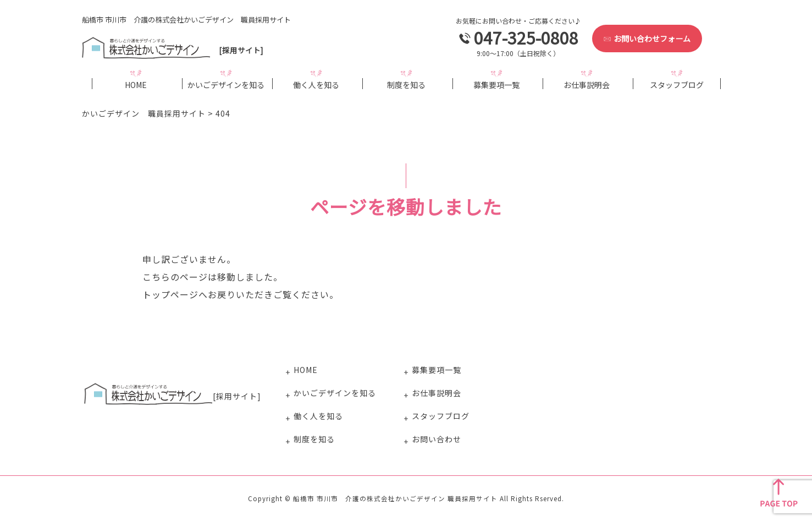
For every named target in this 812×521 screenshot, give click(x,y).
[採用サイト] (175, 50)
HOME (136, 84)
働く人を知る (316, 84)
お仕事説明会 (587, 84)
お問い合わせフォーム (647, 39)
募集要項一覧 (496, 84)
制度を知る (406, 84)
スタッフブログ (677, 84)
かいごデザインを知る (226, 84)
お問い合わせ (437, 439)
